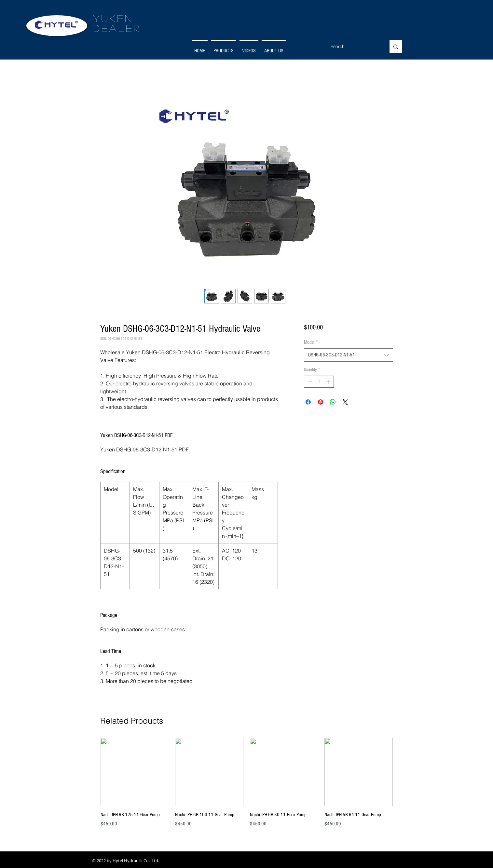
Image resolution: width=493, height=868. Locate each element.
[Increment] (329, 382)
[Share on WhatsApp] (333, 402)
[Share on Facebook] (308, 402)
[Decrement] (309, 382)
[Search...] (353, 47)
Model (311, 342)
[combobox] (348, 355)
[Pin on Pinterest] (321, 402)
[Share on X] (345, 402)
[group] (247, 786)
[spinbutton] (319, 382)
